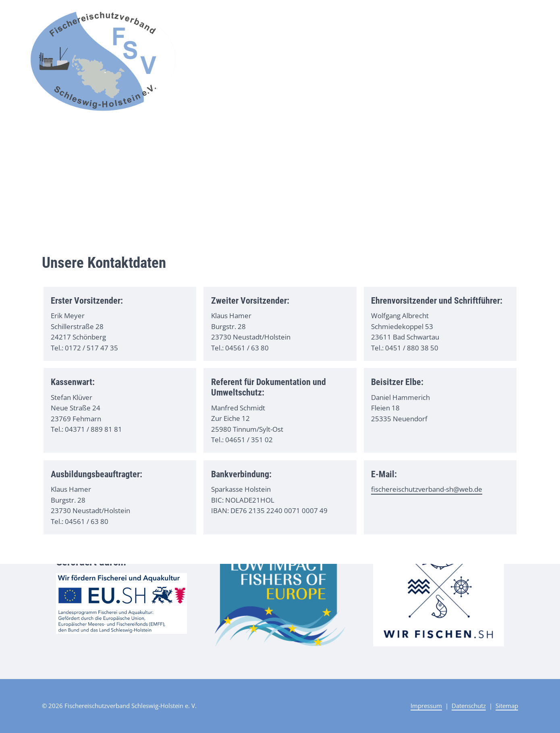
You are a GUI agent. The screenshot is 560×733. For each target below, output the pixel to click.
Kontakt (528, 15)
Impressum (426, 706)
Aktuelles (396, 15)
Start (369, 15)
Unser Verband (443, 15)
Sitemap (507, 706)
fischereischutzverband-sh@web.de (427, 489)
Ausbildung (493, 15)
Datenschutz (469, 706)
